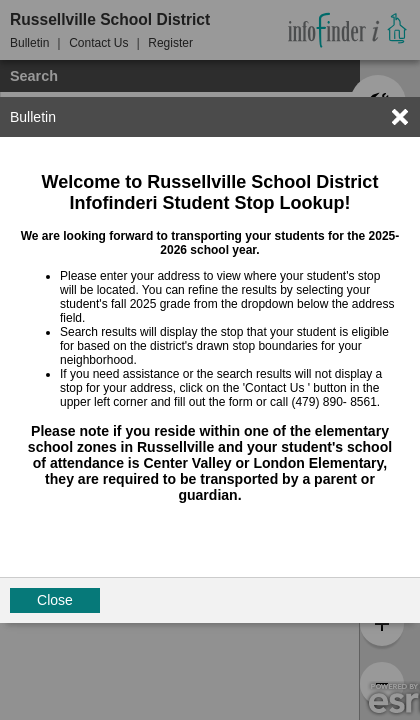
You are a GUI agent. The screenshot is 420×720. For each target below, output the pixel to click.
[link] (400, 117)
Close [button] (55, 600)
